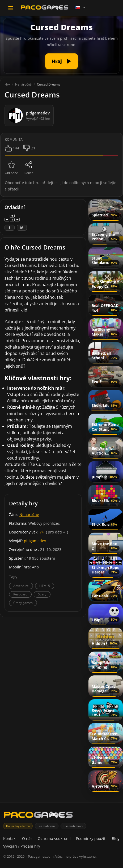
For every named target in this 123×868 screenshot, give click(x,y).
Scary (42, 594)
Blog (116, 838)
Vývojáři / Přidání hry (22, 846)
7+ (42, 532)
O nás (27, 838)
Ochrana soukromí (54, 838)
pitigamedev (35, 541)
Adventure (21, 586)
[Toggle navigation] (11, 8)
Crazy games (23, 603)
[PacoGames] (38, 816)
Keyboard (20, 594)
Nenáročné (29, 515)
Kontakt (10, 838)
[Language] (81, 7)
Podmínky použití (91, 838)
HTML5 (45, 586)
